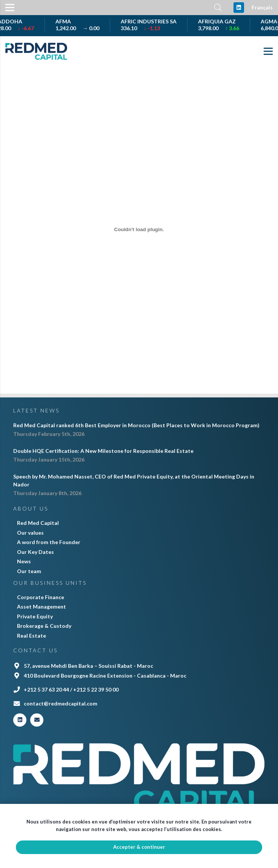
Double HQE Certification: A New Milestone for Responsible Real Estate (103, 451)
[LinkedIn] (239, 8)
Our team (29, 571)
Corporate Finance (41, 597)
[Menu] (268, 51)
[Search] (218, 7)
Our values (30, 533)
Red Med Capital (38, 523)
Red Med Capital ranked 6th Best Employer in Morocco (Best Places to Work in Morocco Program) (136, 425)
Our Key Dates (35, 552)
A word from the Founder (49, 542)
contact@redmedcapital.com (61, 703)
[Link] (36, 51)
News (24, 561)
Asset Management (41, 607)
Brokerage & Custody (44, 626)
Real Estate (31, 636)
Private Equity (35, 616)
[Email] (37, 720)
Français (262, 7)
